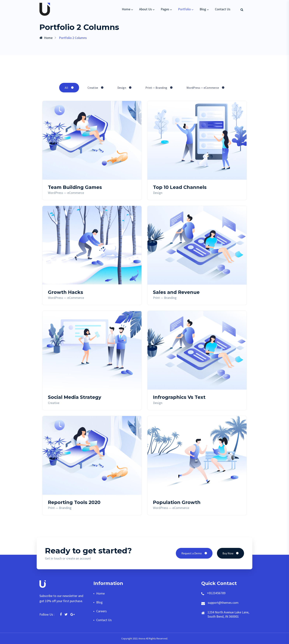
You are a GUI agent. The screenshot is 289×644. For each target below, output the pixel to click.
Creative (95, 88)
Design (124, 88)
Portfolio (184, 9)
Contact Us (223, 9)
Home (126, 9)
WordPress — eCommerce (205, 88)
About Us (146, 9)
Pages (165, 9)
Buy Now (230, 553)
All (69, 88)
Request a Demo (194, 553)
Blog (203, 9)
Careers (101, 611)
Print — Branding (159, 88)
